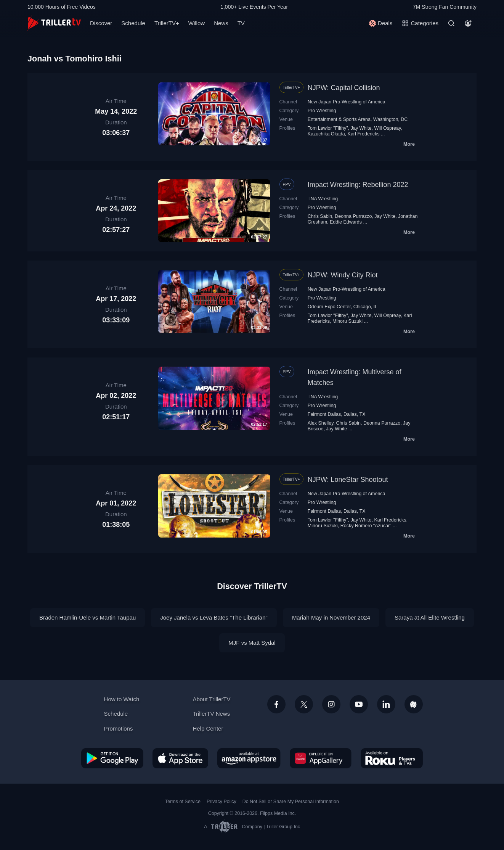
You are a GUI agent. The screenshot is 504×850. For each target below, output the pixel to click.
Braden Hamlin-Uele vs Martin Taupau (87, 617)
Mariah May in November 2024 (331, 617)
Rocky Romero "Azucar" (366, 526)
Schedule (133, 23)
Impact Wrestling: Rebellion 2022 (358, 185)
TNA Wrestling (323, 199)
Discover (101, 23)
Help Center (208, 728)
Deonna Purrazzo (353, 216)
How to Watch (122, 699)
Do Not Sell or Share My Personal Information (291, 802)
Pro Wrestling (322, 111)
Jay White (361, 128)
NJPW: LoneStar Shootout (348, 480)
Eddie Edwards (346, 222)
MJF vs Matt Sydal (252, 643)
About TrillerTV (211, 699)
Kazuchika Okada (326, 134)
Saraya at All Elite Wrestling (430, 617)
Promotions (119, 728)
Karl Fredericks (364, 134)
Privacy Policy (222, 802)
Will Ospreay (387, 128)
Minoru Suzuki (348, 321)
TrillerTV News (211, 714)
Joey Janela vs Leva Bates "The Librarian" (214, 617)
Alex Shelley (321, 423)
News (221, 23)
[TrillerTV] (54, 23)
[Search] (451, 23)
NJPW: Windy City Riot (343, 275)
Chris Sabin (320, 216)
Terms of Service (183, 802)
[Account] (468, 23)
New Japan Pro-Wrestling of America (347, 102)
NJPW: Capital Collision (344, 88)
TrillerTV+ (167, 23)
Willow (197, 23)
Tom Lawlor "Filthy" (328, 128)
